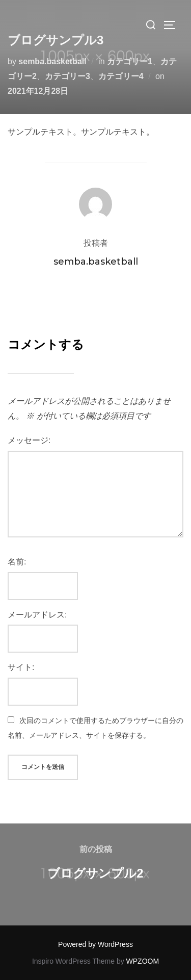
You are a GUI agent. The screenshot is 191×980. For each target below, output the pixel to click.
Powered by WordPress (95, 944)
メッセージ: (29, 440)
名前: (17, 562)
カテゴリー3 (67, 76)
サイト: (21, 667)
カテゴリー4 (121, 76)
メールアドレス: (37, 615)
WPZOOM (143, 961)
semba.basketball (52, 61)
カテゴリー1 (130, 61)
